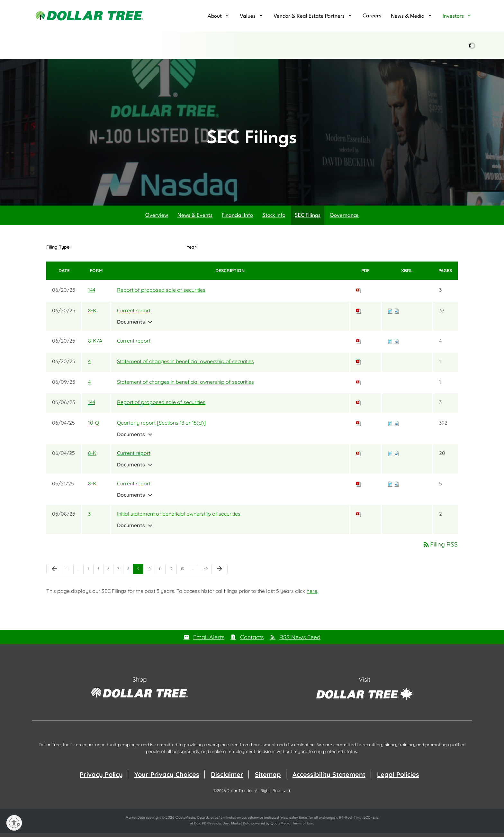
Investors (453, 16)
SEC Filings (308, 219)
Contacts (252, 641)
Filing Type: (58, 251)
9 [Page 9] (140, 574)
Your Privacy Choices (167, 778)
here (312, 594)
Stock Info (274, 219)
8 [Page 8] (130, 574)
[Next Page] (220, 573)
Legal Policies (398, 778)
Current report (134, 314)
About (215, 16)
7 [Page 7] (120, 574)
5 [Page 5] (100, 574)
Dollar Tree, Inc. (240, 794)
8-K (92, 314)
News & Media (408, 16)
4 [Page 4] (90, 574)
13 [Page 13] (184, 574)
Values (248, 16)
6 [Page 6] (110, 574)
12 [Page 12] (173, 574)
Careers (372, 16)
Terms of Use (303, 828)
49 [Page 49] (206, 574)
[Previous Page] (54, 573)
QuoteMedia (185, 822)
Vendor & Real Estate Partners (309, 16)
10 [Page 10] (151, 574)
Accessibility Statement (329, 778)
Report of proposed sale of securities (161, 293)
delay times (298, 822)
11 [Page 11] (162, 574)
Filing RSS (440, 548)
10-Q (94, 426)
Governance (344, 219)
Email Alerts (209, 641)
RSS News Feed (300, 641)
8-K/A (95, 344)
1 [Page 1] (70, 574)
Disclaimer (227, 778)
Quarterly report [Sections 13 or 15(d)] (161, 426)
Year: (192, 251)
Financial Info (237, 219)
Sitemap (268, 778)
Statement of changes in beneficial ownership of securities (185, 365)
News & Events (195, 219)
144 (92, 293)
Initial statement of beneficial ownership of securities (179, 517)
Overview (157, 219)
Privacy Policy (101, 778)
